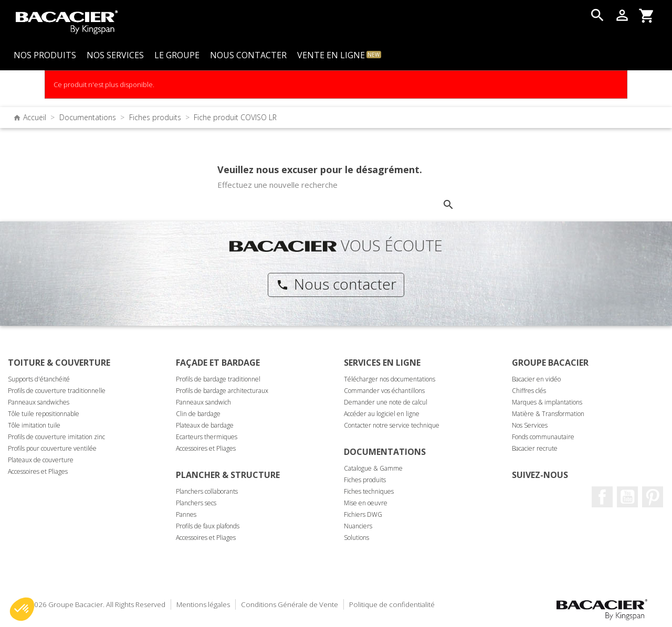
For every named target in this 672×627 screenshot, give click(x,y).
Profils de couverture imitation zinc (56, 437)
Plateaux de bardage (205, 425)
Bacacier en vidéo (536, 379)
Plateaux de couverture (41, 460)
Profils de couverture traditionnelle (57, 391)
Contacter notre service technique (392, 425)
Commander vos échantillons (384, 391)
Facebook (602, 497)
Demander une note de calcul (386, 402)
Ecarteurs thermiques (207, 437)
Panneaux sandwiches (39, 402)
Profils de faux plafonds (208, 526)
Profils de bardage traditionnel (218, 379)
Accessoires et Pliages (38, 471)
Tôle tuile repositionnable (44, 414)
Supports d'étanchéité (39, 379)
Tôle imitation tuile (34, 425)
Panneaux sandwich (203, 402)
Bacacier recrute (535, 448)
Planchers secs (196, 503)
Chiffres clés (529, 391)
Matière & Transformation (548, 414)
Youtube (627, 497)
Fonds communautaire (543, 437)
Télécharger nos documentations (390, 379)
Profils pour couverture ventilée (52, 448)
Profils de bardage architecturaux (222, 391)
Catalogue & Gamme (373, 468)
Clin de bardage (198, 414)
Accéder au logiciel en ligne (382, 414)
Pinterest (653, 497)
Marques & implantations (547, 402)
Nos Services (530, 425)
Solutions (356, 538)
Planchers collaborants (207, 491)
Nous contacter (336, 284)
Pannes (186, 514)
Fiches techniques (369, 491)
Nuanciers (358, 526)
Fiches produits (365, 480)
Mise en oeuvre (366, 503)
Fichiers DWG (363, 514)
